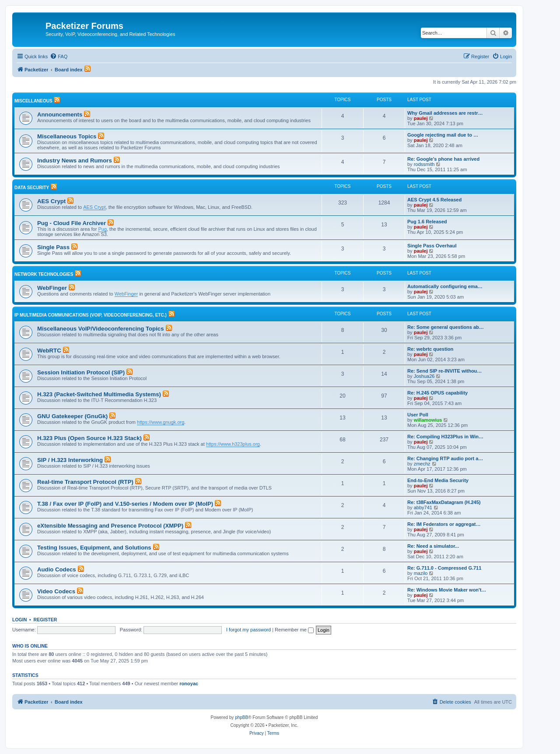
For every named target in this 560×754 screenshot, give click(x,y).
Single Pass (53, 247)
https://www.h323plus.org (233, 444)
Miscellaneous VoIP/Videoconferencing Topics (100, 329)
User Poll (418, 415)
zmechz (422, 464)
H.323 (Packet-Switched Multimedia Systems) (99, 394)
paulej (421, 118)
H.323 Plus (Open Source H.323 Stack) (89, 438)
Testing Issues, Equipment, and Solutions (94, 548)
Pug (102, 229)
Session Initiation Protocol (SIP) (81, 372)
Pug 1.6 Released (427, 222)
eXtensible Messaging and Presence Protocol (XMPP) (110, 526)
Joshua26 (424, 376)
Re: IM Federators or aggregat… (444, 524)
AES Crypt (51, 201)
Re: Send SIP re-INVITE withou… (444, 371)
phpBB (241, 717)
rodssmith (424, 164)
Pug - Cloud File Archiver (72, 223)
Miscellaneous (33, 101)
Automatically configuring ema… (445, 286)
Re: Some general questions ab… (446, 327)
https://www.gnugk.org (161, 422)
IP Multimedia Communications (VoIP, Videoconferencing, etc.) (91, 315)
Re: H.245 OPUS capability (437, 393)
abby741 (423, 507)
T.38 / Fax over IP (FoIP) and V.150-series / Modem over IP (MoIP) (125, 504)
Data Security (32, 188)
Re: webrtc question (430, 349)
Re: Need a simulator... (433, 546)
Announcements (60, 115)
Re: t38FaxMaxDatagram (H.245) (444, 502)
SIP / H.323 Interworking (70, 460)
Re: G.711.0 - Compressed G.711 (444, 568)
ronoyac (189, 684)
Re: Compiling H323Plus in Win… (445, 437)
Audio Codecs (57, 569)
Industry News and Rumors (75, 160)
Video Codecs (56, 591)
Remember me (294, 630)
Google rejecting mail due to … (443, 135)
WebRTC (49, 351)
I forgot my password (248, 630)
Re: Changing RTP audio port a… (445, 458)
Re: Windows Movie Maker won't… (447, 590)
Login (19, 620)
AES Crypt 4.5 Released (434, 200)
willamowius (428, 420)
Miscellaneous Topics (67, 136)
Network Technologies (44, 274)
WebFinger (52, 288)
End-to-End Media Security (438, 480)
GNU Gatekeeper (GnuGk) (72, 416)
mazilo (421, 573)
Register (45, 620)
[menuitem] (59, 56)
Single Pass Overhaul (432, 246)
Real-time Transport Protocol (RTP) (85, 482)
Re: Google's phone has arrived (443, 159)
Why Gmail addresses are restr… (445, 113)
